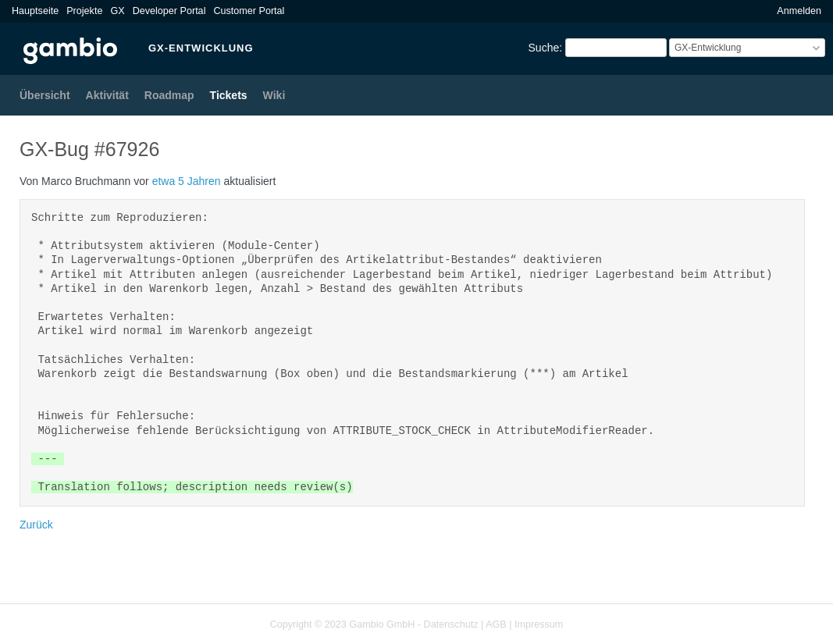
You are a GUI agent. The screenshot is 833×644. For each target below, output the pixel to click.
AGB (496, 624)
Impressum (539, 624)
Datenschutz (451, 624)
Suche (544, 48)
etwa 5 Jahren (187, 181)
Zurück (36, 525)
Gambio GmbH (382, 624)
